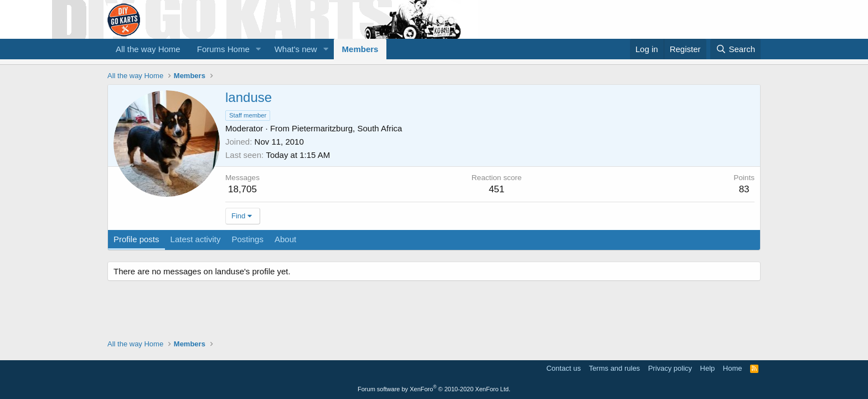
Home (733, 368)
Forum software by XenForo (434, 389)
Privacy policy (670, 368)
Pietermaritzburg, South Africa (347, 128)
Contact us (564, 368)
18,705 (242, 189)
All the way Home (148, 49)
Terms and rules (614, 368)
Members (360, 49)
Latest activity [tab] (196, 239)
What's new (296, 49)
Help (708, 368)
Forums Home (223, 49)
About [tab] (285, 239)
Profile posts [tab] (136, 239)
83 (744, 189)
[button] (259, 49)
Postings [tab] (247, 239)
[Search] (735, 49)
